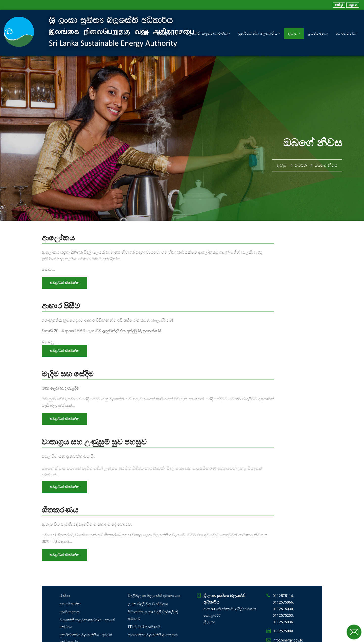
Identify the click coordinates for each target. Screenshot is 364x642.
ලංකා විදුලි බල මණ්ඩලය (148, 582)
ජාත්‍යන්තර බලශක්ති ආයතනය (153, 613)
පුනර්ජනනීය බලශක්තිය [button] (258, 23)
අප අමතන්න (346, 23)
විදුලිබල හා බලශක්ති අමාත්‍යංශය (154, 574)
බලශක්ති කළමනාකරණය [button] (207, 23)
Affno (189, 637)
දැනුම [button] (293, 23)
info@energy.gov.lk (288, 619)
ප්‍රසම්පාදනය (318, 23)
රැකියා (65, 574)
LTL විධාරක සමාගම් (144, 605)
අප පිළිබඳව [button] (166, 23)
